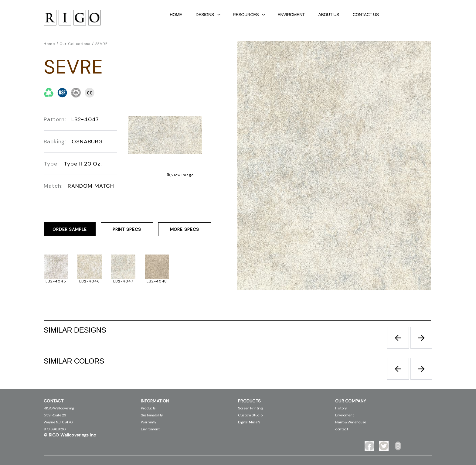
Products (148, 408)
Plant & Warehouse (351, 422)
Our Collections (75, 44)
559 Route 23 (55, 415)
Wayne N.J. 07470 (58, 422)
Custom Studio (250, 415)
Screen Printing (250, 408)
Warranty (149, 422)
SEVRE (102, 44)
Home (176, 15)
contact (342, 429)
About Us (329, 15)
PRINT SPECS (127, 229)
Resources (249, 15)
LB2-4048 (157, 281)
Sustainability (152, 415)
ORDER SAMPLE (70, 229)
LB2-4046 (89, 281)
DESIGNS (208, 15)
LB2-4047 (123, 281)
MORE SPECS (185, 229)
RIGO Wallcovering (59, 408)
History (341, 408)
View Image (182, 175)
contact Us (366, 15)
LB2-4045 (56, 281)
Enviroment (291, 15)
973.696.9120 (55, 429)
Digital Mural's (249, 422)
